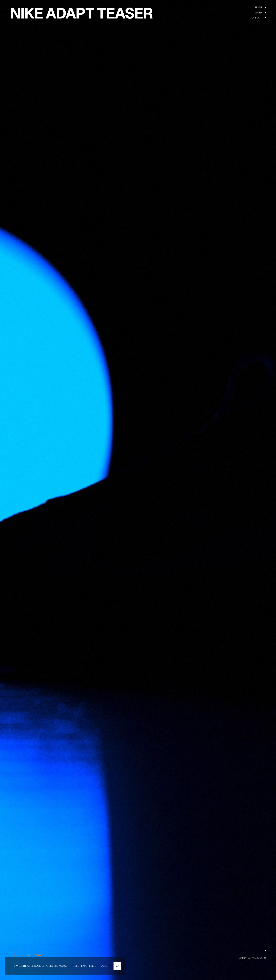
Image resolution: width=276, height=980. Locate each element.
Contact (256, 18)
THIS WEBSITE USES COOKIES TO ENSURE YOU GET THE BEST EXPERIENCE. (53, 966)
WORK (259, 13)
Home (259, 8)
